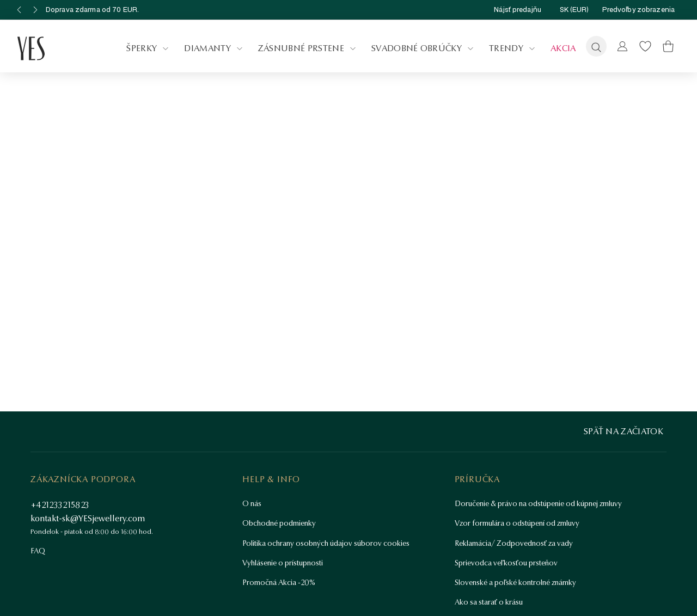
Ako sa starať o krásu (489, 602)
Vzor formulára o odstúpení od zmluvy (517, 523)
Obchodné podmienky (279, 523)
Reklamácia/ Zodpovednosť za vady (514, 543)
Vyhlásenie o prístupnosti (283, 563)
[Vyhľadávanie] (596, 46)
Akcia (563, 48)
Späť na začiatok (623, 431)
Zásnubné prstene (308, 48)
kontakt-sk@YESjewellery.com (88, 518)
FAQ (38, 551)
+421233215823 (60, 505)
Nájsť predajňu (528, 10)
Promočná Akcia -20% (279, 582)
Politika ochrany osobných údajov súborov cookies (326, 543)
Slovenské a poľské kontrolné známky (515, 582)
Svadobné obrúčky (424, 48)
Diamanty (215, 48)
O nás (252, 503)
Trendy (513, 48)
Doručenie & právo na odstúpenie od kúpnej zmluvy (538, 503)
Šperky (149, 48)
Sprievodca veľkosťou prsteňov (506, 563)
